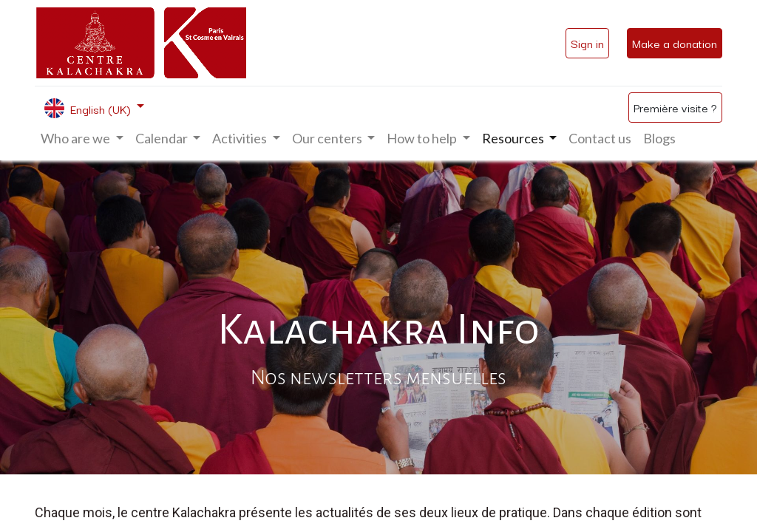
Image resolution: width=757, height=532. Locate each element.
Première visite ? (675, 107)
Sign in (587, 43)
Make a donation (675, 43)
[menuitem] (600, 139)
